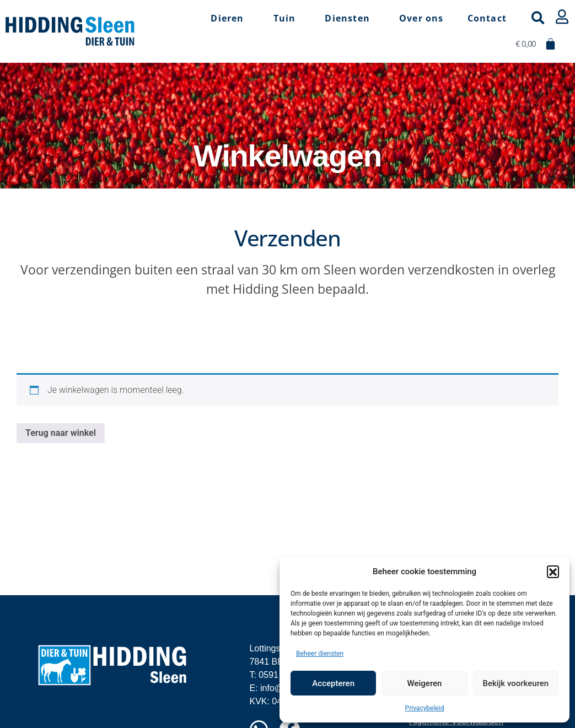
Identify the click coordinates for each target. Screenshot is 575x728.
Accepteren (333, 683)
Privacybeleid (425, 708)
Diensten (350, 18)
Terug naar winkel (61, 433)
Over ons (421, 18)
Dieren (230, 18)
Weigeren (425, 683)
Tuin (287, 18)
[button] (553, 571)
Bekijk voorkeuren (515, 683)
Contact (487, 18)
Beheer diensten (320, 654)
